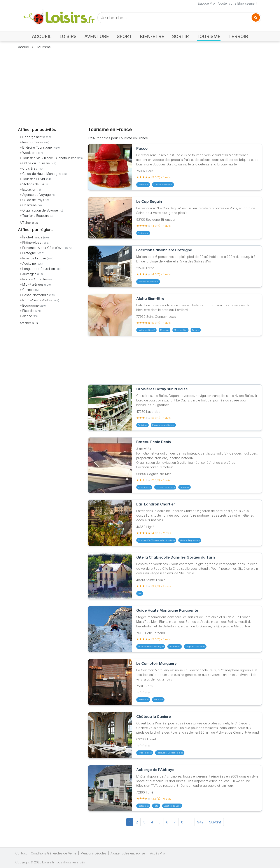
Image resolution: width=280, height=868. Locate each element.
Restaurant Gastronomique (170, 753)
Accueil (24, 47)
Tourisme (43, 47)
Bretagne (29, 253)
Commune (30, 205)
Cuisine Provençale (163, 185)
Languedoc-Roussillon (39, 269)
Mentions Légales (93, 853)
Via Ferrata (175, 647)
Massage (164, 330)
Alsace (27, 316)
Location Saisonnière (148, 282)
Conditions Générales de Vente (54, 853)
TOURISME (209, 36)
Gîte (140, 593)
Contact (21, 853)
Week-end (30, 153)
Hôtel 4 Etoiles (145, 753)
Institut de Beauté (146, 330)
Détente (196, 330)
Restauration (31, 142)
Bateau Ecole (144, 487)
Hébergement (32, 137)
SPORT (124, 36)
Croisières (30, 168)
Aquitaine (29, 263)
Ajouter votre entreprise (128, 853)
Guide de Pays (33, 200)
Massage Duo (180, 330)
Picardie (28, 311)
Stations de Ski (33, 184)
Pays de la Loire (34, 258)
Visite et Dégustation (190, 540)
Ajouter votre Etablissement (237, 3)
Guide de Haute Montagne (42, 174)
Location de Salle (172, 806)
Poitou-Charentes (35, 279)
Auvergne (29, 274)
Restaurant (143, 185)
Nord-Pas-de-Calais (37, 300)
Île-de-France (32, 237)
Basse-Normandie (35, 295)
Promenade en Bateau (163, 425)
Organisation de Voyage (40, 210)
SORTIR (180, 36)
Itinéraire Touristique (37, 147)
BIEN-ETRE (152, 36)
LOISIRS (68, 36)
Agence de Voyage (37, 195)
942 (200, 822)
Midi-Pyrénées (33, 284)
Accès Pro (157, 853)
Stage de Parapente (195, 647)
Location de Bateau (165, 487)
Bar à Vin (158, 700)
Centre (27, 290)
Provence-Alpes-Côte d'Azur (43, 248)
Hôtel (156, 806)
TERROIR (238, 36)
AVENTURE (97, 36)
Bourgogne (31, 305)
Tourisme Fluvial (34, 179)
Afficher (29, 223)
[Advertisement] (140, 85)
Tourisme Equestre (36, 216)
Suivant (215, 822)
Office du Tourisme (36, 163)
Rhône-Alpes (32, 242)
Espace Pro (206, 3)
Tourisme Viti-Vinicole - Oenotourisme (49, 158)
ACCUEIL (42, 36)
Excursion (29, 189)
